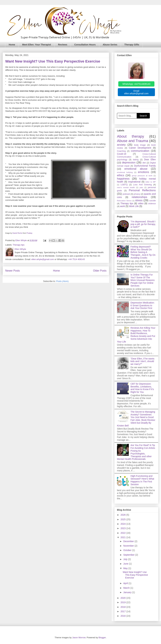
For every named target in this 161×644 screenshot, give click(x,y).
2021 (123, 537)
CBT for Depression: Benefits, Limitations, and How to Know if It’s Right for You (142, 388)
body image (140, 145)
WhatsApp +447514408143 (136, 84)
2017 (123, 611)
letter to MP (151, 182)
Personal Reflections (142, 190)
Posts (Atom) (62, 281)
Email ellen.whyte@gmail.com (136, 92)
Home (12, 45)
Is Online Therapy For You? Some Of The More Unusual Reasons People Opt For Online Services (143, 280)
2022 (123, 533)
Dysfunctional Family (145, 166)
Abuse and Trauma (133, 141)
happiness (123, 179)
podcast (126, 194)
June (126, 564)
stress (139, 200)
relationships (139, 197)
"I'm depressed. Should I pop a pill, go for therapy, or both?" (143, 224)
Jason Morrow (79, 637)
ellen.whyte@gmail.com (43, 259)
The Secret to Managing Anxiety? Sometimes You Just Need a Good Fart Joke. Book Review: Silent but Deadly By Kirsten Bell (136, 419)
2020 (123, 598)
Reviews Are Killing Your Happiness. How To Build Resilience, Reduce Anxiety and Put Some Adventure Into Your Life (136, 335)
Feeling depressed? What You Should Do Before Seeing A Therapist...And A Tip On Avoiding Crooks (143, 252)
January (128, 592)
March (127, 588)
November (129, 546)
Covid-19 (122, 154)
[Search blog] (127, 116)
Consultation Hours (85, 45)
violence (152, 204)
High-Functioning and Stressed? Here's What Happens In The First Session (142, 480)
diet (144, 163)
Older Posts (100, 271)
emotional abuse (136, 169)
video (141, 203)
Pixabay (30, 233)
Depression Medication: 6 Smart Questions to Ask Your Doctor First (143, 305)
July (126, 559)
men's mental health (126, 187)
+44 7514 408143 (76, 259)
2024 (123, 524)
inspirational (134, 182)
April (126, 583)
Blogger (102, 637)
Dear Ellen (150, 159)
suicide (153, 201)
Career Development (140, 148)
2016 (123, 616)
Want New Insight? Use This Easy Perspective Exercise (53, 61)
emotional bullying (125, 172)
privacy (137, 194)
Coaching (121, 151)
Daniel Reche (17, 233)
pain (141, 187)
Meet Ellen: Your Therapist (37, 45)
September (129, 555)
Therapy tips (19, 245)
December (129, 541)
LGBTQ (124, 185)
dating (136, 160)
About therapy (131, 136)
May (126, 568)
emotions (143, 172)
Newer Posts (12, 271)
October (128, 550)
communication (140, 151)
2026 (123, 515)
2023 (123, 528)
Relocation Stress (124, 201)
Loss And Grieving (142, 185)
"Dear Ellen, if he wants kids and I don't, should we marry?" (143, 361)
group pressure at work (142, 176)
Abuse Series (110, 45)
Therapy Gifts (132, 45)
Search (143, 116)
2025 (123, 519)
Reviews (63, 45)
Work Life (134, 206)
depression (129, 163)
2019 (123, 602)
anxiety (121, 145)
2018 (123, 607)
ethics (121, 175)
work (123, 206)
